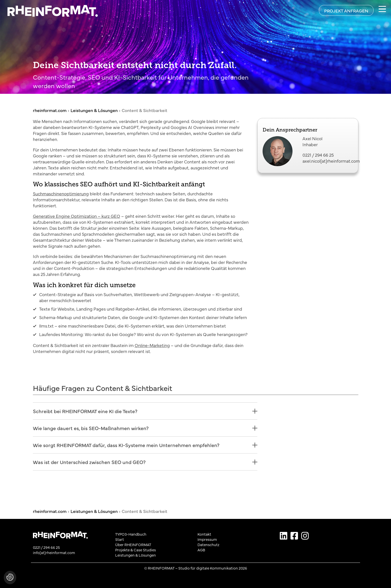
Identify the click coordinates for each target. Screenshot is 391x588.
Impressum (207, 539)
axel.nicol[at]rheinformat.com (331, 161)
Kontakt (204, 534)
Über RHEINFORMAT (133, 544)
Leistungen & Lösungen (136, 555)
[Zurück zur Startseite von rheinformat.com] (49, 11)
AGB (201, 550)
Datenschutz (208, 544)
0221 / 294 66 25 (318, 155)
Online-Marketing (152, 345)
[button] (10, 580)
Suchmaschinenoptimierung (61, 193)
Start (120, 539)
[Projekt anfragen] (346, 10)
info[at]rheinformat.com (54, 552)
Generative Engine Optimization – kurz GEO (77, 216)
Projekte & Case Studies (136, 550)
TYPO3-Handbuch (131, 534)
